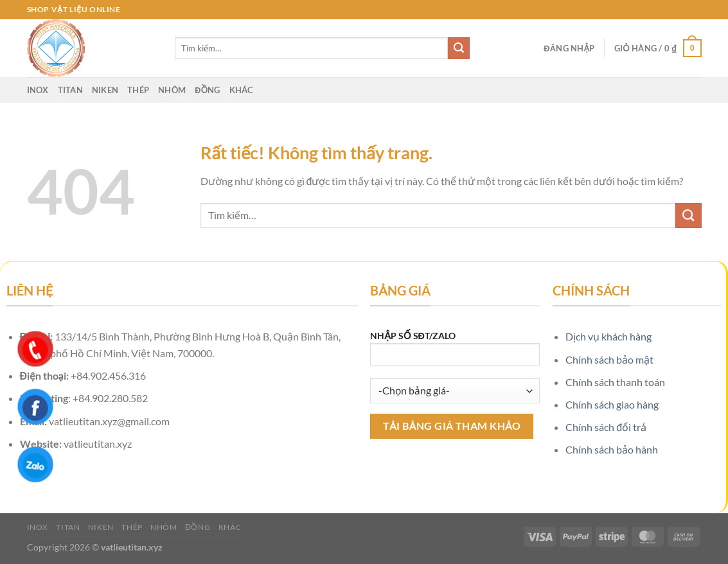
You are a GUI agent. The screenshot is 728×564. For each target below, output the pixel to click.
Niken (105, 90)
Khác (242, 90)
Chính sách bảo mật (609, 359)
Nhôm (172, 90)
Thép (138, 90)
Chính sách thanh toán (615, 382)
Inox (38, 90)
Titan (70, 90)
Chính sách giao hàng (612, 404)
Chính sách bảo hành (612, 449)
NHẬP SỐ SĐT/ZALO (455, 352)
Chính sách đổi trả (606, 427)
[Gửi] (459, 48)
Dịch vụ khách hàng (608, 336)
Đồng (208, 90)
